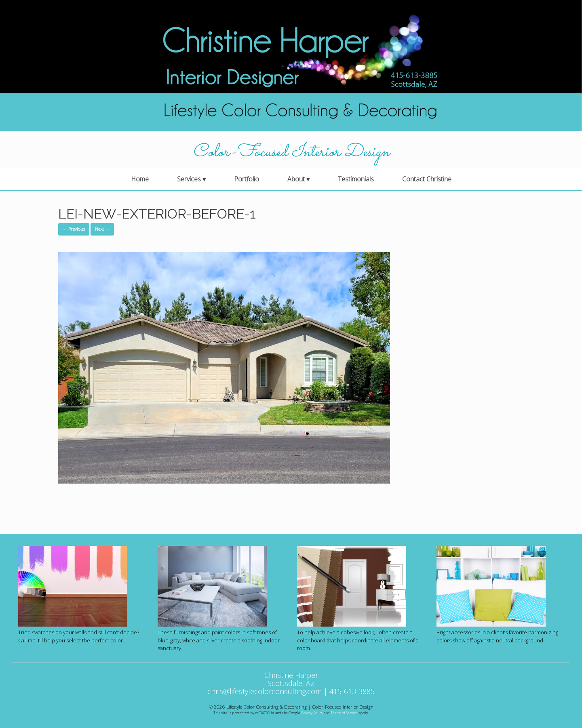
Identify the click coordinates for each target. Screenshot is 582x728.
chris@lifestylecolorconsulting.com (265, 691)
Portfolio (247, 179)
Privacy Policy (312, 713)
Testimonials (356, 179)
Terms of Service (344, 713)
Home (140, 179)
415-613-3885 (352, 691)
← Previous (74, 229)
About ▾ (298, 179)
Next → (102, 229)
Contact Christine (427, 179)
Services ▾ (191, 179)
